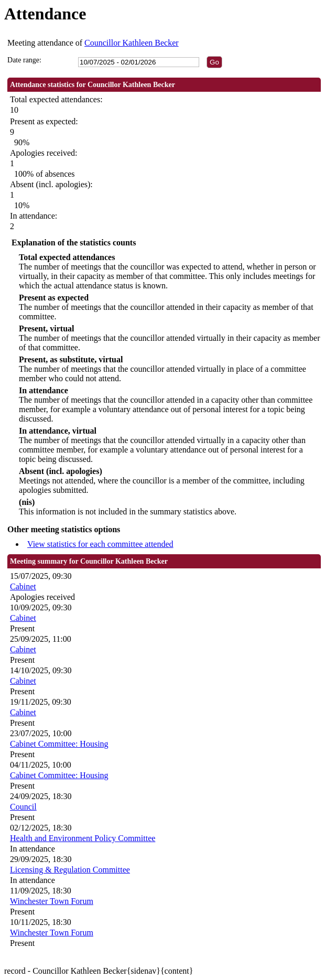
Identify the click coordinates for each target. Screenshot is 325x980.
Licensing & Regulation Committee (70, 870)
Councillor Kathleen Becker (132, 43)
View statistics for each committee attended (100, 544)
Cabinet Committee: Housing (59, 744)
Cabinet (23, 586)
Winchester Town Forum (52, 901)
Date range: (24, 60)
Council (23, 807)
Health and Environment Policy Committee (83, 838)
